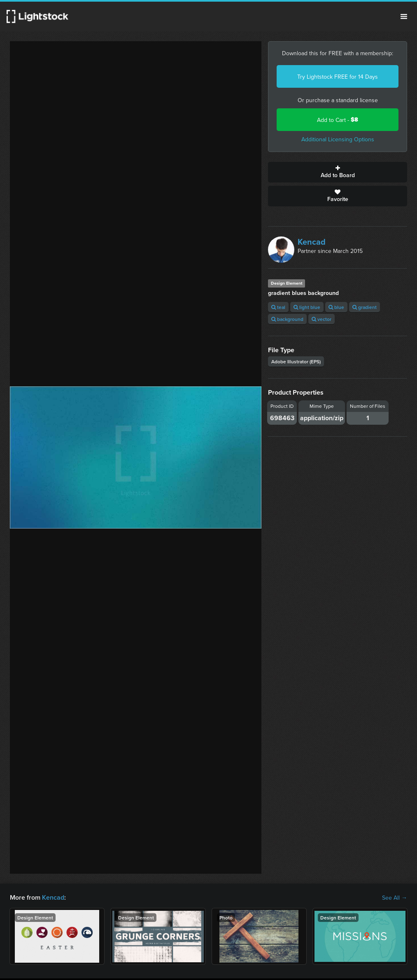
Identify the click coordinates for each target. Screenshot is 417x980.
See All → (395, 898)
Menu (404, 16)
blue (336, 307)
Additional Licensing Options (338, 139)
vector (321, 319)
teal (278, 307)
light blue (307, 307)
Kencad (312, 242)
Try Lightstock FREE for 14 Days (338, 77)
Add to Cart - (338, 120)
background (287, 319)
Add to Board (338, 172)
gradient (365, 307)
